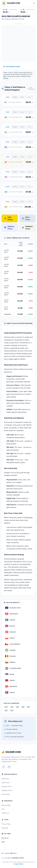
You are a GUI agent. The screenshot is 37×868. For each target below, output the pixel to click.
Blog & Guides (6, 805)
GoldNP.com (13, 752)
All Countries (6, 794)
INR (28, 707)
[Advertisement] (18, 43)
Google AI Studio (18, 864)
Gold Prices (8, 218)
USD (6, 710)
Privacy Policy (6, 824)
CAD (6, 707)
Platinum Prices (9, 228)
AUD (12, 710)
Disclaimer (5, 828)
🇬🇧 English (14, 853)
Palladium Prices (27, 228)
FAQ (3, 809)
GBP (17, 707)
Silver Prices (26, 218)
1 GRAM (7, 97)
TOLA (22, 97)
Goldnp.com (13, 3)
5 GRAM (15, 97)
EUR (12, 707)
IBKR (3, 842)
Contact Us (5, 813)
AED (23, 707)
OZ (30, 97)
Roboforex (5, 838)
